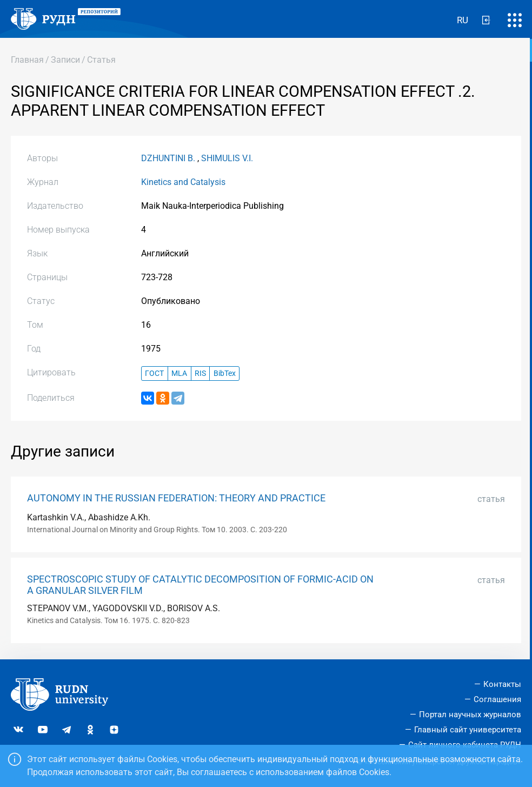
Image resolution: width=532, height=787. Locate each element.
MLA (179, 373)
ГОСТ (154, 373)
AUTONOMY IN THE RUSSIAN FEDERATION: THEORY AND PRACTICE (176, 498)
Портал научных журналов (470, 715)
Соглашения (497, 699)
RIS (200, 373)
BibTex (225, 373)
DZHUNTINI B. (168, 158)
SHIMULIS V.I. (227, 158)
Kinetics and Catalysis (183, 182)
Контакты (502, 684)
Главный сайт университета (468, 730)
